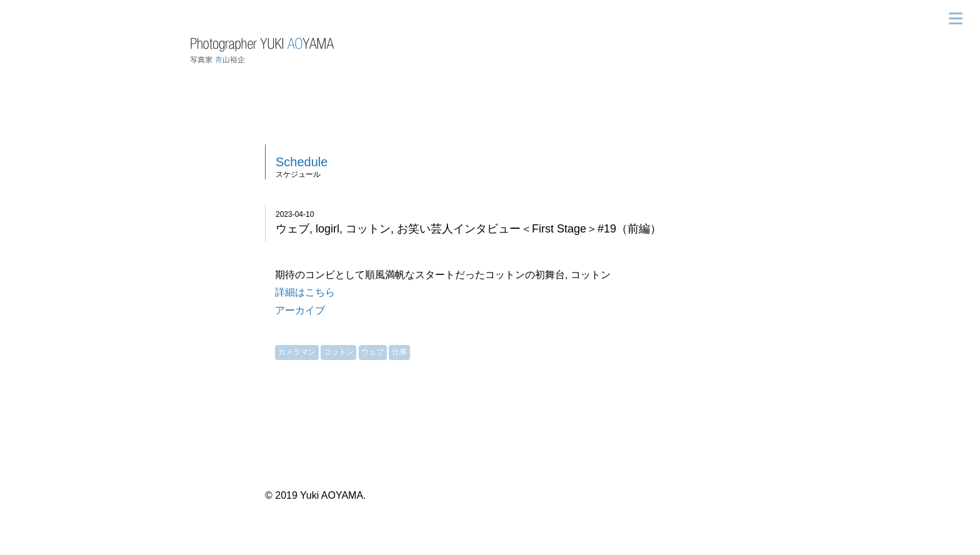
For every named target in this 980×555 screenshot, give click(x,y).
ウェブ (372, 352)
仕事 (399, 352)
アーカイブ (300, 310)
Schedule (302, 162)
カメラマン (297, 352)
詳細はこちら (305, 292)
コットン (339, 352)
